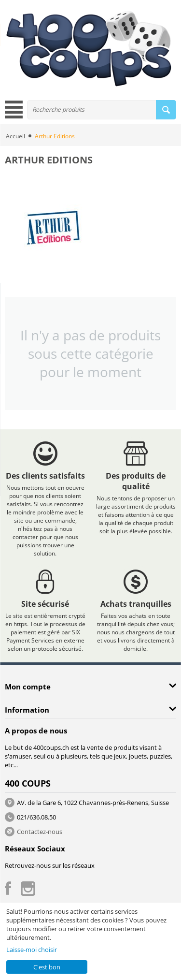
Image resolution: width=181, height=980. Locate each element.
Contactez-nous (40, 832)
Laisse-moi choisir (32, 950)
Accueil (15, 136)
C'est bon (47, 967)
